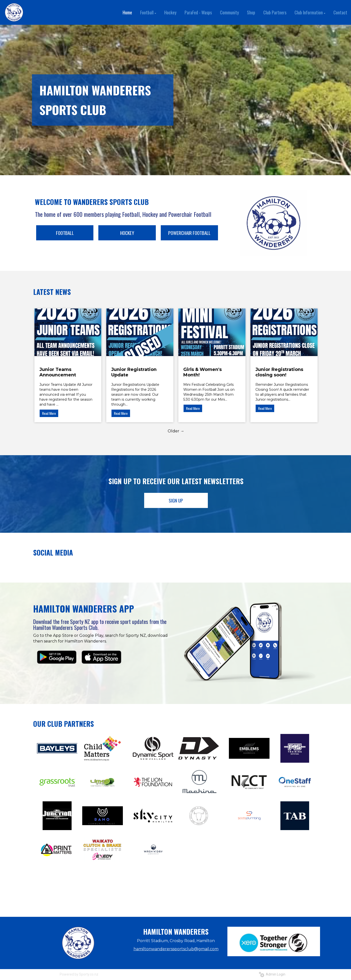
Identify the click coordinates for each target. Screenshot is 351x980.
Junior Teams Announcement (58, 372)
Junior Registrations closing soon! (279, 372)
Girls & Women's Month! (202, 372)
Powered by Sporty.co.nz (79, 974)
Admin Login (272, 974)
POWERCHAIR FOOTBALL (189, 233)
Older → (176, 431)
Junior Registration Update (134, 372)
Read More (49, 413)
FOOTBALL (65, 233)
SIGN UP (176, 500)
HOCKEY (127, 233)
